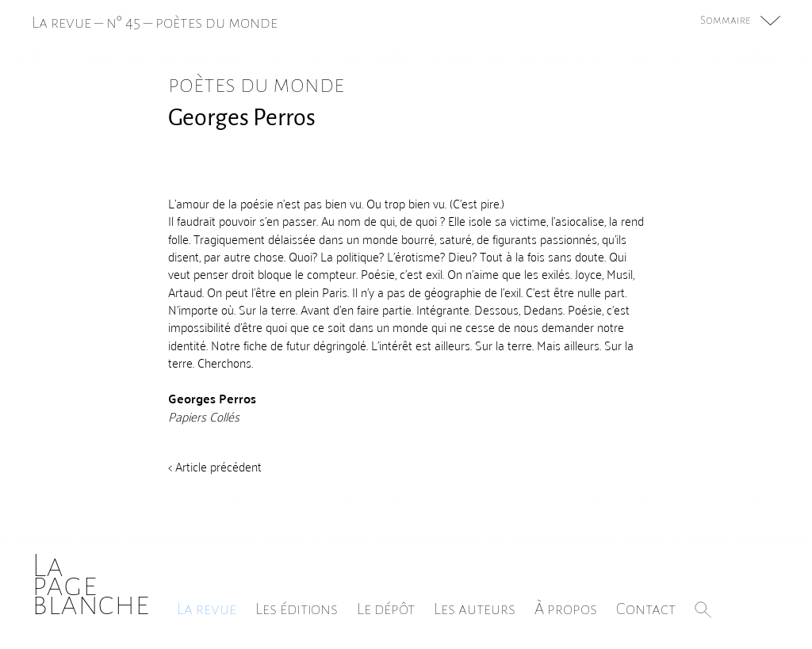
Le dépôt (386, 609)
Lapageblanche (91, 584)
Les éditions (297, 609)
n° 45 (123, 22)
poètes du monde (216, 22)
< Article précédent (215, 466)
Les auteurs (475, 609)
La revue (207, 609)
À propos (566, 609)
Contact (646, 609)
